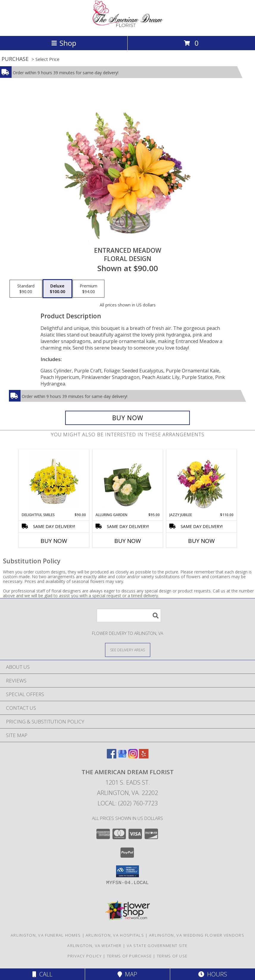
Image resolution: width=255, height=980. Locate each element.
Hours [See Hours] (213, 974)
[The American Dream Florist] (128, 27)
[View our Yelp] (144, 757)
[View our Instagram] (133, 757)
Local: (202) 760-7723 (128, 803)
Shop (64, 43)
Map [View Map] (127, 974)
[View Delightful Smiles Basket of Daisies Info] (54, 481)
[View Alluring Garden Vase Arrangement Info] (127, 481)
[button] (127, 871)
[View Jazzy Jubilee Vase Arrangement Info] (201, 481)
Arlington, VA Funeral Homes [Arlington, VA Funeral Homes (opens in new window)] (46, 935)
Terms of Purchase (129, 956)
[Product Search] (129, 615)
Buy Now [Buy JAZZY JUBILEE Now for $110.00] (201, 541)
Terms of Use (172, 956)
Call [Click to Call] (42, 974)
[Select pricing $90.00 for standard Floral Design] (26, 289)
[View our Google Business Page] (122, 757)
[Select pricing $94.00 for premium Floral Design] (89, 289)
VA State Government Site (157, 946)
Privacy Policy (85, 956)
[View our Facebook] (112, 757)
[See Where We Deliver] (128, 650)
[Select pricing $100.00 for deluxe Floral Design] (57, 289)
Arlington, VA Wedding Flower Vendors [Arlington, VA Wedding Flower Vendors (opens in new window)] (197, 935)
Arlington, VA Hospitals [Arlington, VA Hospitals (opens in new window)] (115, 935)
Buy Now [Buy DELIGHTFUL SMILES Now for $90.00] (54, 541)
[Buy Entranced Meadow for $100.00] (127, 418)
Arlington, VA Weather (94, 946)
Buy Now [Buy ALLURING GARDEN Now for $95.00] (128, 541)
